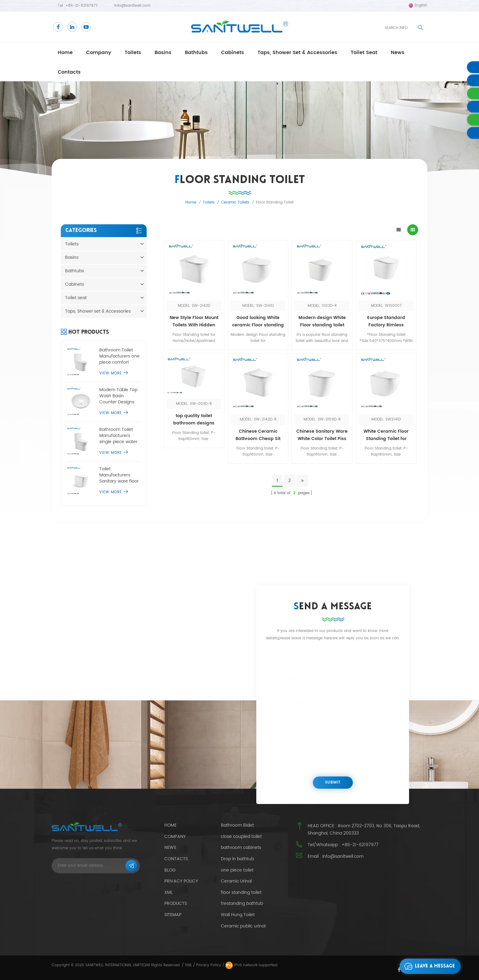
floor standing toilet (241, 893)
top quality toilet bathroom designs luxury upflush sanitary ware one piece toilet (194, 420)
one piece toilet (237, 870)
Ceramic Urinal (236, 881)
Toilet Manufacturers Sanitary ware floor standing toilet (119, 475)
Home (65, 53)
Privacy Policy (181, 881)
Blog (170, 870)
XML (188, 965)
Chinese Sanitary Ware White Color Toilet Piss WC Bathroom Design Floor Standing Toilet (322, 435)
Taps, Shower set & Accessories (297, 53)
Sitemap (173, 915)
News (170, 848)
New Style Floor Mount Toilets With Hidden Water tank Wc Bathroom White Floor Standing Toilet (194, 321)
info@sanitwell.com (132, 6)
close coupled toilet (241, 837)
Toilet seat (364, 53)
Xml (168, 892)
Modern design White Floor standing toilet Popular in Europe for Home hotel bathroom (322, 321)
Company (99, 53)
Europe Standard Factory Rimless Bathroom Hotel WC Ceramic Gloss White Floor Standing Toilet (386, 321)
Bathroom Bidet (237, 825)
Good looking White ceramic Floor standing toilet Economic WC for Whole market (258, 321)
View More (114, 373)
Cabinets (233, 53)
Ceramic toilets (235, 202)
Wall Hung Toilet (238, 915)
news (398, 53)
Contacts (69, 72)
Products (176, 903)
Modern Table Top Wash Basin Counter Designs (118, 396)
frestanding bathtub (242, 904)
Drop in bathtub (237, 859)
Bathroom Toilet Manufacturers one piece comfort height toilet (119, 356)
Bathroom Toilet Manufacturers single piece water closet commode (118, 436)
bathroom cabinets (241, 848)
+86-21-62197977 (82, 6)
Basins (163, 53)
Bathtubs (196, 53)
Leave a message (428, 966)
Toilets (133, 53)
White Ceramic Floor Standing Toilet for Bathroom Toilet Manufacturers (386, 435)
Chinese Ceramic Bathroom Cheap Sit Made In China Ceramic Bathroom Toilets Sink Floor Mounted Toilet (258, 435)
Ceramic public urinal (243, 926)
